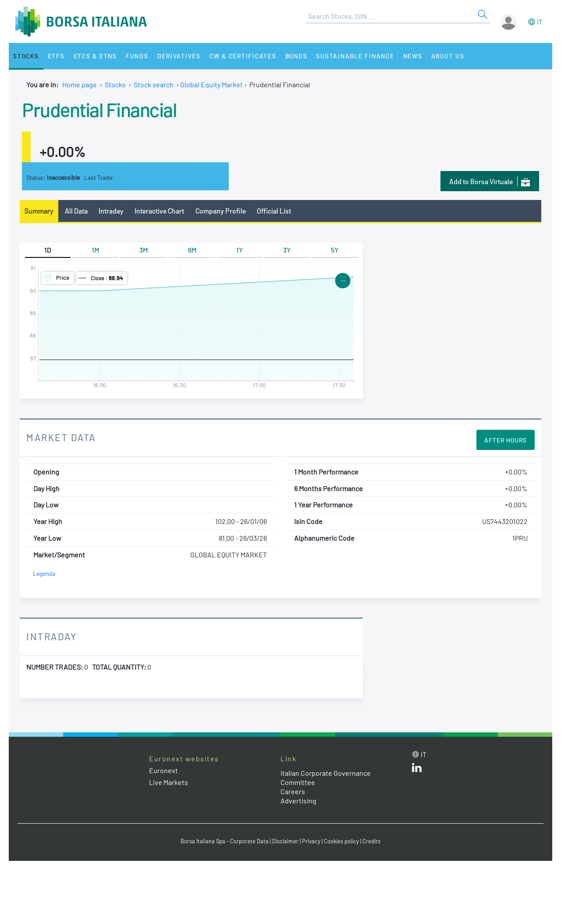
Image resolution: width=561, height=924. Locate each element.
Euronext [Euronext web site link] (163, 770)
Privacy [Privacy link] (311, 841)
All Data (76, 211)
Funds (137, 56)
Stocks (26, 56)
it (540, 22)
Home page (80, 84)
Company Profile (221, 211)
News (413, 56)
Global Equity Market (211, 84)
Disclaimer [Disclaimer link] (285, 841)
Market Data (61, 437)
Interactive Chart (159, 211)
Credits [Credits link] (371, 841)
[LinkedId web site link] (417, 769)
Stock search (154, 84)
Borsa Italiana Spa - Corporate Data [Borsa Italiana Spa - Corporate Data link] (225, 841)
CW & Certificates (243, 56)
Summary (39, 211)
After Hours (506, 440)
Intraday (111, 211)
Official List (274, 211)
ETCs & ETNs (95, 56)
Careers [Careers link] (293, 791)
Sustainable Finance (355, 56)
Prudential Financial (99, 109)
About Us (448, 56)
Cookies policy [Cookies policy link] (341, 841)
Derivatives (179, 56)
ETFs (56, 56)
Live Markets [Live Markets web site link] (169, 782)
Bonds (296, 56)
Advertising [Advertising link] (298, 801)
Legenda (44, 573)
